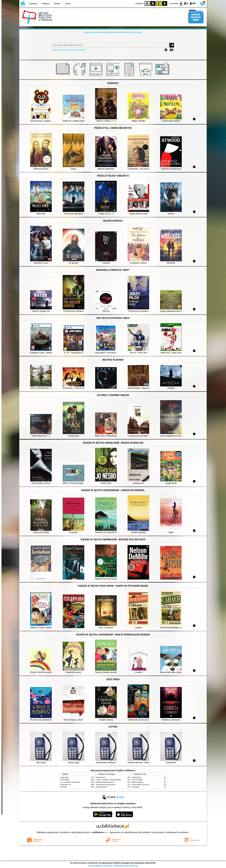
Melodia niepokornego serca (105, 782)
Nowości (33, 4)
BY (165, 3)
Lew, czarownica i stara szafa (70, 782)
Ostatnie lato (64, 777)
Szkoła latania (101, 777)
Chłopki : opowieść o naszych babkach (109, 780)
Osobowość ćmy (66, 785)
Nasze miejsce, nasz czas (140, 785)
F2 (193, 3)
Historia (45, 4)
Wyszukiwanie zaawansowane (65, 50)
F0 (181, 3)
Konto (68, 4)
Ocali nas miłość (137, 780)
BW (153, 3)
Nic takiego (135, 787)
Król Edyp (64, 787)
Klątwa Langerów (102, 787)
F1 (186, 3)
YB (159, 3)
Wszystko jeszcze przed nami (106, 785)
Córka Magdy (65, 780)
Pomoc (57, 4)
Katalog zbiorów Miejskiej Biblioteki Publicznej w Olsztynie (113, 32)
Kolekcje (82, 50)
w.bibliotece (99, 832)
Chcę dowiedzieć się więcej (100, 865)
